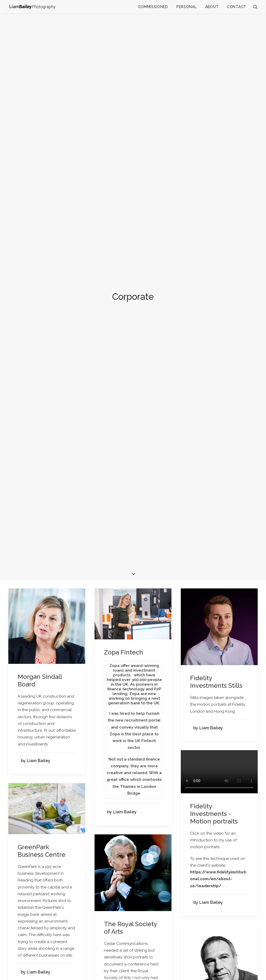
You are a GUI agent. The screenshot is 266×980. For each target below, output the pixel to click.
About (212, 7)
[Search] (255, 7)
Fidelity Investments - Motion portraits (214, 350)
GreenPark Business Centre (42, 387)
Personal (187, 7)
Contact (237, 7)
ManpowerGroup (215, 576)
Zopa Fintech (124, 188)
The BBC (203, 830)
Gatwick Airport (40, 595)
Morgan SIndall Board (40, 217)
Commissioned (153, 7)
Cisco (112, 671)
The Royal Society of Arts (130, 464)
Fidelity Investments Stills (216, 218)
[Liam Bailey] (32, 7)
